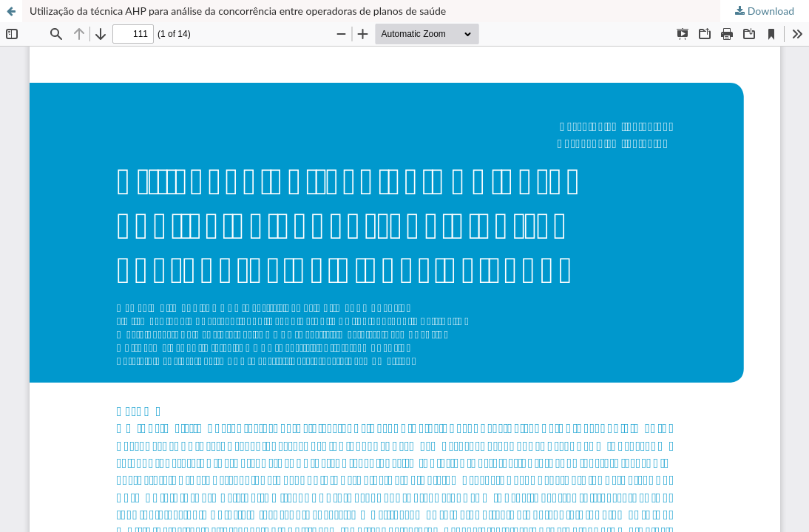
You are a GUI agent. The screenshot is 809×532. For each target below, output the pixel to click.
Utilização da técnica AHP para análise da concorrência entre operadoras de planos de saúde (238, 11)
